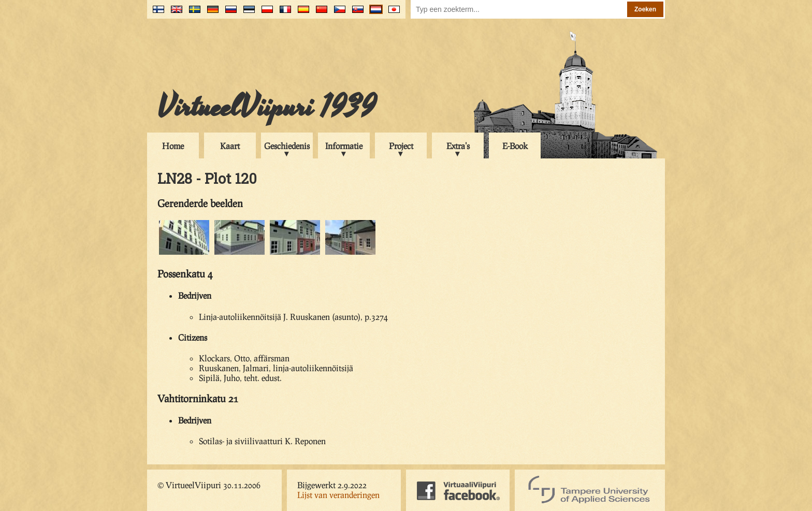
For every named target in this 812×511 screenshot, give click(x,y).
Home (173, 146)
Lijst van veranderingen (338, 495)
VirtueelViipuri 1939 (267, 107)
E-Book (515, 146)
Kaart (230, 146)
